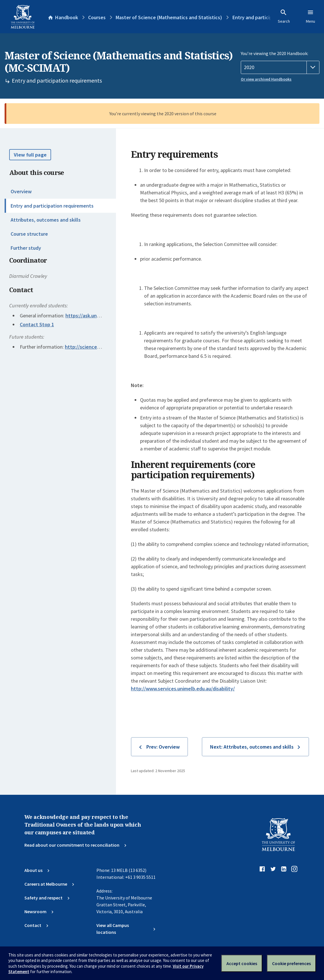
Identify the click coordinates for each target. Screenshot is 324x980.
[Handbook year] (280, 67)
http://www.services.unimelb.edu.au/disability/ (183, 689)
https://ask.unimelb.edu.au (95, 316)
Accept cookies (242, 963)
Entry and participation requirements (52, 206)
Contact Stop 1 (37, 324)
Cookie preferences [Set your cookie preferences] (291, 963)
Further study (26, 248)
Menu (311, 16)
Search (284, 16)
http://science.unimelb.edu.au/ (99, 347)
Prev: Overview (163, 747)
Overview (21, 191)
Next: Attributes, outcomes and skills (252, 747)
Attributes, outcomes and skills (46, 220)
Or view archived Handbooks (266, 79)
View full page (30, 155)
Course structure (29, 234)
